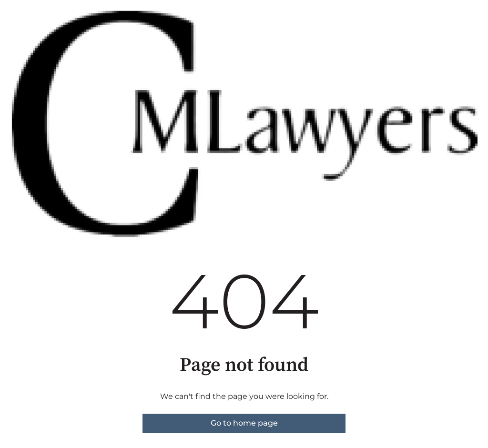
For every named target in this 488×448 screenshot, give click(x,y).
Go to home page (244, 423)
